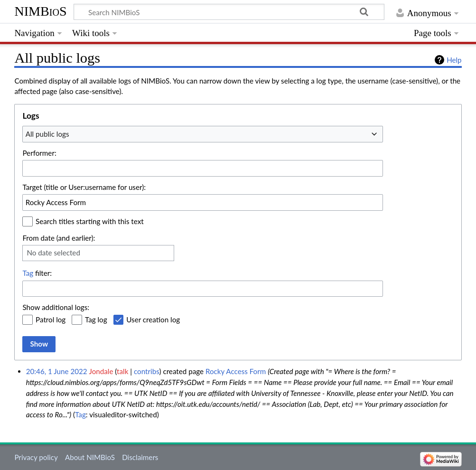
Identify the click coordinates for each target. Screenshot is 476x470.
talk (122, 371)
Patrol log (51, 320)
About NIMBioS (90, 457)
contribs (146, 371)
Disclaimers (140, 457)
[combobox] (203, 134)
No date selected (53, 253)
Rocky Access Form (236, 371)
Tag (28, 273)
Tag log (96, 320)
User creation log (153, 320)
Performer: (39, 153)
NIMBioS (40, 11)
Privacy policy (36, 457)
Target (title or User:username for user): (84, 187)
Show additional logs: (56, 307)
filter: (37, 273)
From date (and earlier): (59, 238)
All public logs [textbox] (47, 134)
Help (454, 60)
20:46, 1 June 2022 (57, 371)
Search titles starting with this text (90, 221)
